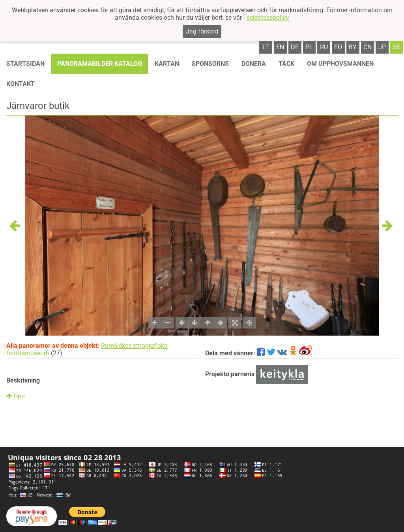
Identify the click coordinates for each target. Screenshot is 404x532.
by (353, 47)
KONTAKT (21, 84)
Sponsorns (210, 64)
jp (382, 47)
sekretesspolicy (268, 18)
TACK (286, 64)
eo (338, 47)
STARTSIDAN (25, 64)
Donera (254, 64)
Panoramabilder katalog (100, 64)
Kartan (167, 64)
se (397, 47)
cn (368, 47)
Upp (16, 396)
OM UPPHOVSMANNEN (340, 64)
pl (309, 47)
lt (266, 47)
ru (324, 47)
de (295, 47)
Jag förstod (202, 31)
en (280, 47)
